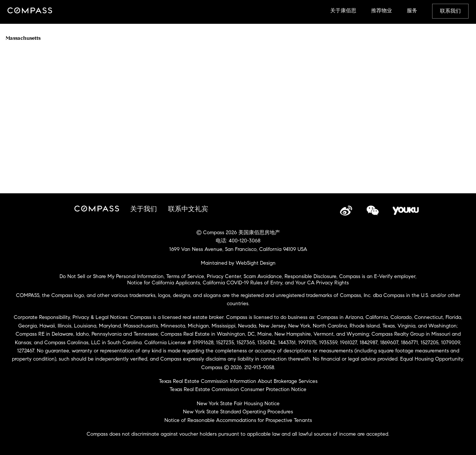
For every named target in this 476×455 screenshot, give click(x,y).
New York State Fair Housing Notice (238, 404)
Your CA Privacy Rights (322, 283)
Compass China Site (30, 11)
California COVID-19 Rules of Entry (242, 283)
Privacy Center (224, 276)
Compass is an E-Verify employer (377, 276)
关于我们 (144, 209)
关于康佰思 (343, 11)
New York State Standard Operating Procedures (238, 412)
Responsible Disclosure (311, 276)
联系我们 (450, 11)
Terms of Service (185, 276)
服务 (412, 11)
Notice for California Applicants (164, 283)
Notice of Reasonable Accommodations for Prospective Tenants (238, 420)
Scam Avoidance (263, 276)
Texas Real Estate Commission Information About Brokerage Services (238, 381)
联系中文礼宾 (188, 209)
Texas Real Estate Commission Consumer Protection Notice (238, 389)
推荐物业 (382, 11)
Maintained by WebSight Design (238, 263)
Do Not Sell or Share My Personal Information (112, 276)
